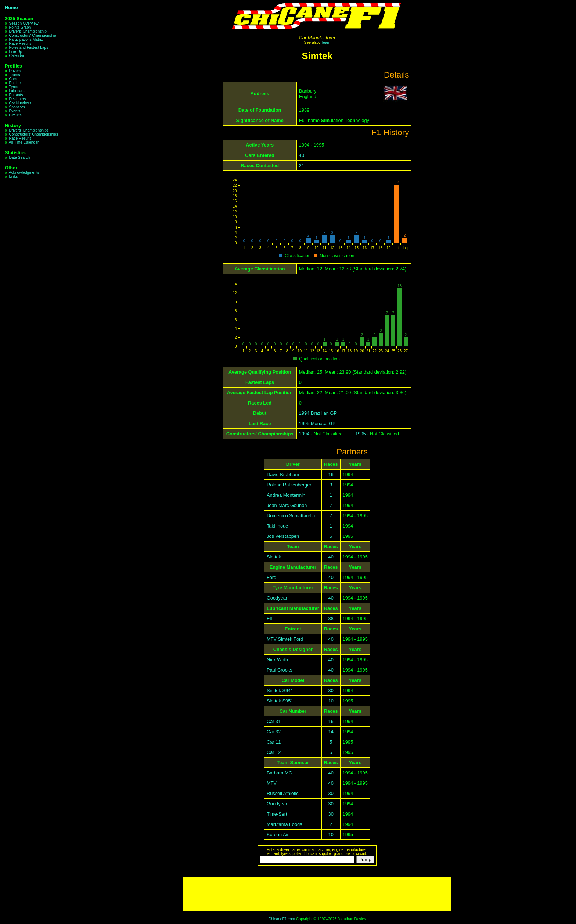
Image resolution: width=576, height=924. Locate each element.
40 (302, 155)
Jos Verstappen (283, 536)
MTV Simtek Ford (285, 639)
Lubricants (17, 91)
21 (302, 166)
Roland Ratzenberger (289, 485)
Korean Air (278, 835)
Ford (271, 577)
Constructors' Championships (33, 134)
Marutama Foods (285, 824)
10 (331, 701)
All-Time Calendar (24, 142)
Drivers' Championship (28, 31)
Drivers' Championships (29, 130)
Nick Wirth (277, 660)
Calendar (17, 56)
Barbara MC (279, 773)
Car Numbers (20, 103)
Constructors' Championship (32, 35)
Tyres (13, 87)
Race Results (20, 44)
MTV (272, 783)
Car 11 (274, 742)
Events (15, 111)
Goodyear (277, 598)
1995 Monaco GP (317, 423)
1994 (304, 434)
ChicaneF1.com (282, 919)
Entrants (16, 95)
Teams (14, 75)
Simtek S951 (280, 701)
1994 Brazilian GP (318, 413)
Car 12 (274, 752)
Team (326, 42)
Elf (269, 619)
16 (331, 474)
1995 (360, 434)
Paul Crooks (280, 670)
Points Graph (20, 27)
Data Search (19, 157)
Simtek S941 (280, 691)
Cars (13, 79)
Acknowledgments (24, 172)
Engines (16, 83)
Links (13, 177)
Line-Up (15, 52)
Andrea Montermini (287, 495)
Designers (17, 99)
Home (11, 8)
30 (331, 691)
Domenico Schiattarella (291, 516)
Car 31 (274, 721)
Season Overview (24, 23)
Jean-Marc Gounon (287, 505)
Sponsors (17, 107)
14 (331, 732)
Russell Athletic (283, 793)
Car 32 (274, 732)
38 (331, 619)
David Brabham (283, 474)
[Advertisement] (317, 894)
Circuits (15, 115)
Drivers (15, 71)
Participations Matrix (26, 39)
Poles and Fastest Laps (28, 48)
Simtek (274, 557)
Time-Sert (277, 814)
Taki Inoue (277, 526)
